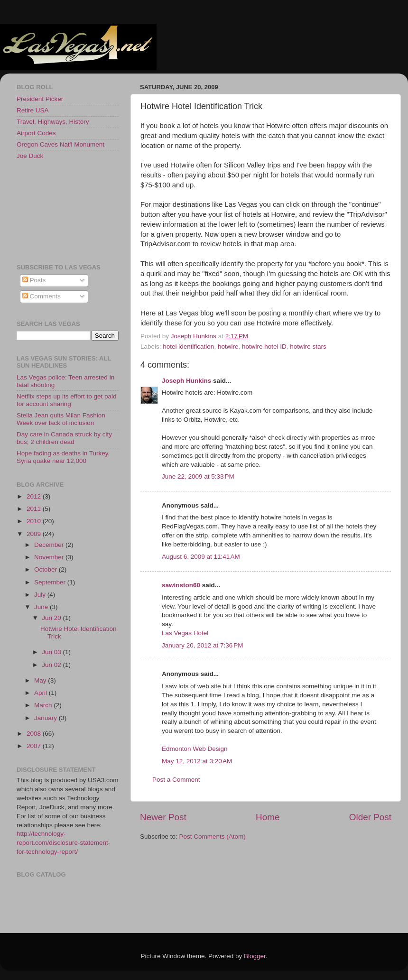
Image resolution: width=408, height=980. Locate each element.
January (46, 718)
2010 (35, 521)
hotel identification (188, 347)
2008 (35, 734)
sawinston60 (181, 585)
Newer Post (163, 817)
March (44, 705)
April (42, 693)
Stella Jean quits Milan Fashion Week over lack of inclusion (61, 419)
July (41, 595)
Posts (34, 280)
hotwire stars (308, 347)
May (41, 680)
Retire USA (33, 110)
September (51, 582)
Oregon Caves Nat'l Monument (60, 144)
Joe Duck (30, 156)
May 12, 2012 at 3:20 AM (197, 761)
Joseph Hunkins (186, 381)
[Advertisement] (59, 211)
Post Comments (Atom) (213, 837)
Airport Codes (36, 133)
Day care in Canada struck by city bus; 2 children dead (64, 438)
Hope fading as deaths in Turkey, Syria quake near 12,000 (63, 457)
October (46, 569)
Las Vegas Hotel (185, 633)
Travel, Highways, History (53, 122)
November (50, 557)
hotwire (228, 347)
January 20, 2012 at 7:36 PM (203, 645)
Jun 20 (52, 618)
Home (268, 817)
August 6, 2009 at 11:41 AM (201, 557)
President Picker (40, 99)
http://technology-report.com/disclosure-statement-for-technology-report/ (63, 843)
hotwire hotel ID (264, 347)
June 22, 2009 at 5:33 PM (198, 476)
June (42, 607)
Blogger (255, 956)
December (50, 545)
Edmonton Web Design (195, 749)
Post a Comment (176, 780)
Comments (42, 296)
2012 (35, 496)
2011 (35, 509)
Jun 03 (52, 652)
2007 (35, 746)
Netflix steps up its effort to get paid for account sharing (67, 400)
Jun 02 (52, 665)
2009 (35, 534)
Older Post (370, 817)
